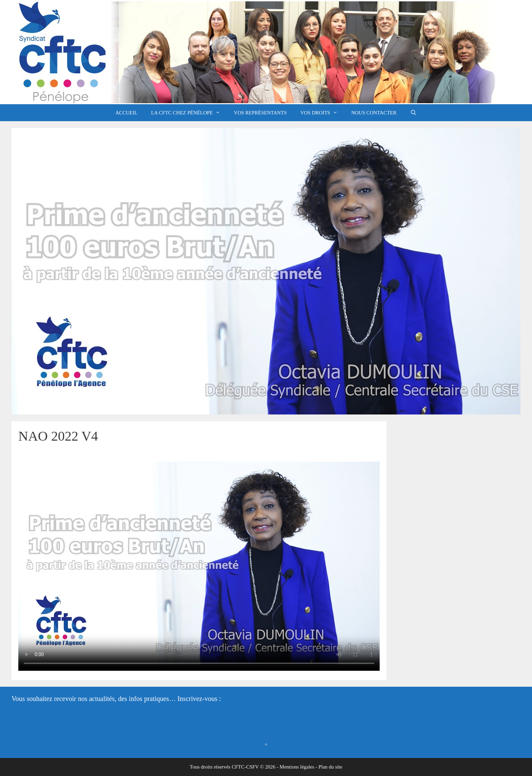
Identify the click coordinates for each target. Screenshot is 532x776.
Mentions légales (297, 767)
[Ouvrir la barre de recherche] (413, 113)
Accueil (126, 113)
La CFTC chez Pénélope (189, 113)
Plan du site (330, 767)
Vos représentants (260, 113)
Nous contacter (374, 113)
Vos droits (322, 113)
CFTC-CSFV (245, 767)
